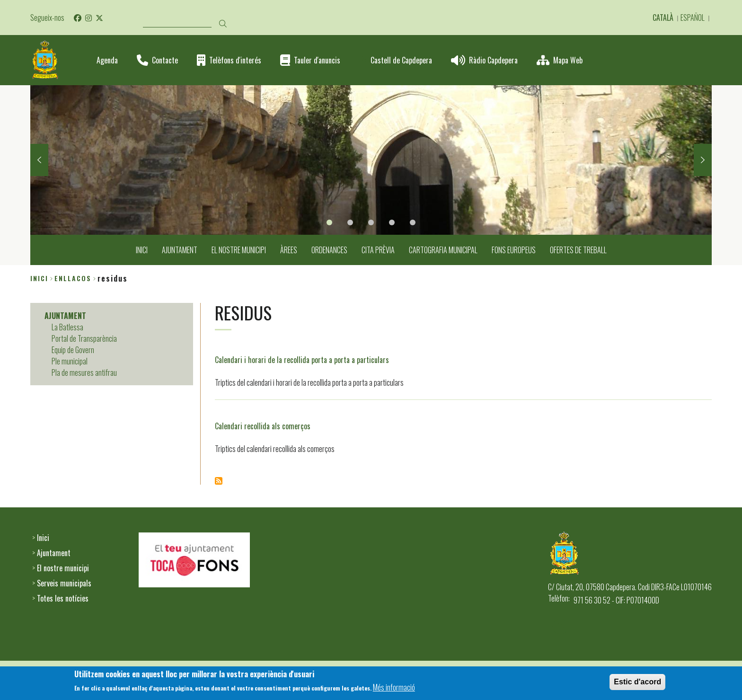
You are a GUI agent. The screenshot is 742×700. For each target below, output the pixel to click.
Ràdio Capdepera (493, 60)
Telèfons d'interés (235, 60)
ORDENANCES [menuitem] (329, 250)
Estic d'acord (637, 684)
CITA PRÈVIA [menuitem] (378, 250)
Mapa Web (568, 60)
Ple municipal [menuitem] (70, 361)
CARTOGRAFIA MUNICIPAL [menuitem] (443, 250)
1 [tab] (329, 222)
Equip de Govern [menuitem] (73, 350)
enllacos (73, 278)
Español (693, 18)
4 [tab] (392, 222)
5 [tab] (413, 222)
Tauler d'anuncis (317, 60)
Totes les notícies (63, 598)
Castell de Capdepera (401, 60)
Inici (39, 278)
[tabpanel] (371, 160)
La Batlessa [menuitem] (67, 327)
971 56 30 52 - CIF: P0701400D (616, 600)
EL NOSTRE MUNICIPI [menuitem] (239, 250)
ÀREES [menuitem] (289, 250)
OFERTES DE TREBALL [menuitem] (578, 250)
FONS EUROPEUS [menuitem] (514, 250)
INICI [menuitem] (142, 250)
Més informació (394, 689)
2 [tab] (350, 222)
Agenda (107, 60)
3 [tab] (371, 222)
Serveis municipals (64, 583)
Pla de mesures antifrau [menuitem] (84, 372)
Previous (39, 160)
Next (703, 160)
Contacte (165, 60)
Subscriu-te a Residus (219, 481)
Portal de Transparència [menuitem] (84, 338)
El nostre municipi (63, 568)
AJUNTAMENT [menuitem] (180, 250)
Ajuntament (54, 553)
